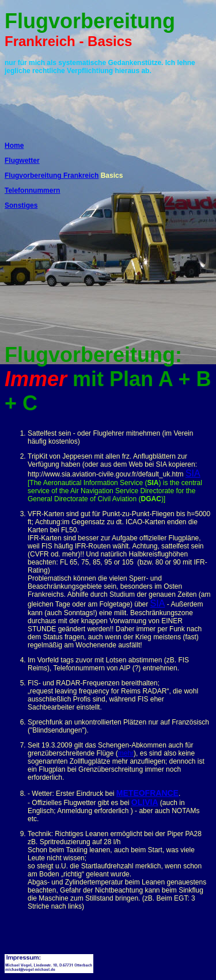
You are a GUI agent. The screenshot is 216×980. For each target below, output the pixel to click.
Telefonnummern (32, 190)
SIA (193, 473)
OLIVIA (145, 802)
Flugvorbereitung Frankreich (52, 176)
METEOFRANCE (147, 793)
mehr (126, 753)
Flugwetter (22, 161)
